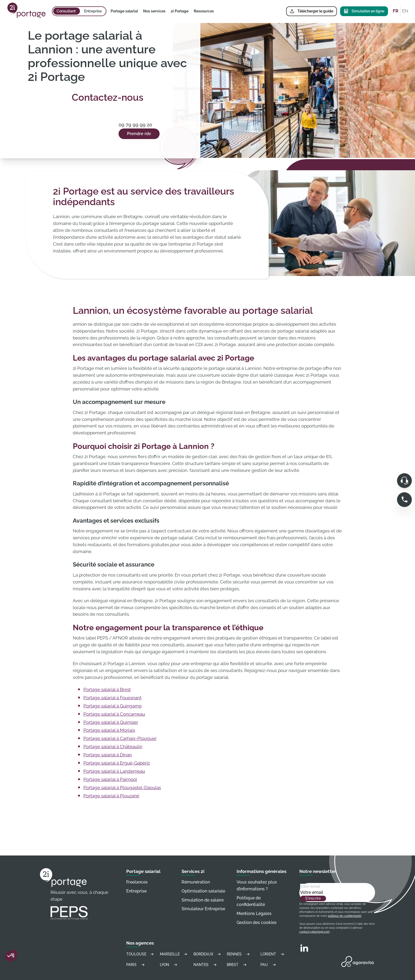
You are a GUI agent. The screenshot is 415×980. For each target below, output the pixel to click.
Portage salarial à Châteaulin (113, 747)
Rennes (239, 954)
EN (405, 11)
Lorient (273, 954)
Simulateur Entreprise (203, 909)
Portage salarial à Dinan (108, 755)
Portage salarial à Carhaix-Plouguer (120, 738)
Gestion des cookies (257, 923)
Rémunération (196, 882)
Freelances (137, 882)
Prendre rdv (139, 134)
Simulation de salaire (203, 900)
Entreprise (93, 11)
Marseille (174, 954)
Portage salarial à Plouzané (111, 796)
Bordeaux (208, 954)
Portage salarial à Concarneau (114, 714)
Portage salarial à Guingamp (112, 706)
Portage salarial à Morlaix (109, 730)
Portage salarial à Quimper (111, 722)
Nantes (206, 965)
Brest (237, 965)
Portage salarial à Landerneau (114, 771)
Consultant (66, 11)
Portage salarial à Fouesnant (112, 698)
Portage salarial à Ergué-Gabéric (117, 763)
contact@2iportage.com (314, 932)
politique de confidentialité (345, 916)
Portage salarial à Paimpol (110, 779)
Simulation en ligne (364, 11)
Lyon (169, 965)
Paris (136, 965)
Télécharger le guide (312, 11)
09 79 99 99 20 (135, 125)
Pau (269, 965)
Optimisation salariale (203, 891)
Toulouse (140, 954)
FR (396, 11)
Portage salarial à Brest (107, 689)
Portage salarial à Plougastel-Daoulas (122, 788)
